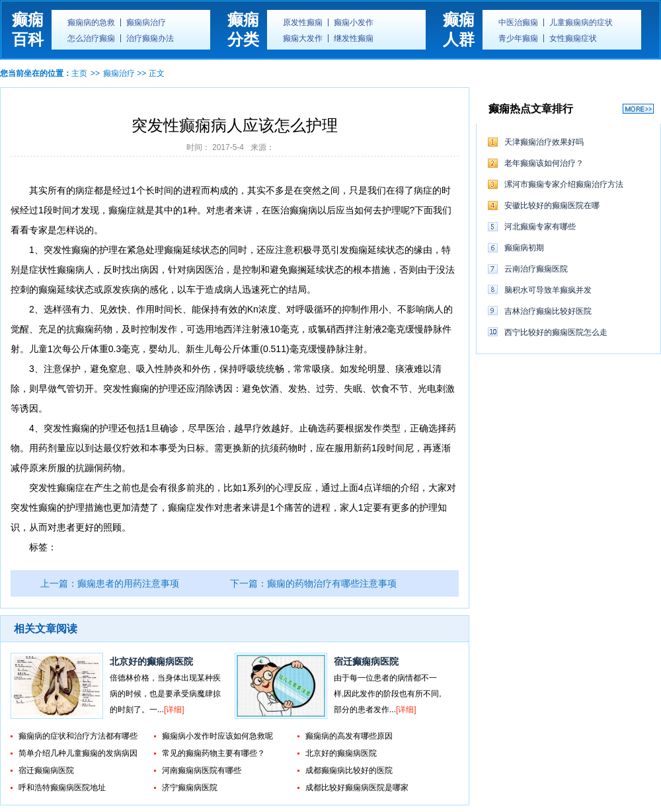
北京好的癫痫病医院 (151, 661)
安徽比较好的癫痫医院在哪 (552, 205)
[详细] (174, 710)
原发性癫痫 (303, 22)
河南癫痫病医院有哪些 (202, 770)
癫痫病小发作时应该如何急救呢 (217, 736)
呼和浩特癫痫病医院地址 (62, 788)
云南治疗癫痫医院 (536, 269)
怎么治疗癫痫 (91, 38)
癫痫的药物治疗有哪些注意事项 (332, 583)
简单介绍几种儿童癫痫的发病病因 (78, 753)
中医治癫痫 (518, 22)
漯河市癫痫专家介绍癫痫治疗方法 (564, 184)
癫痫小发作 (354, 22)
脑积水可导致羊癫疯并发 (548, 290)
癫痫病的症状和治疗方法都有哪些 (78, 736)
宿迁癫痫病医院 (366, 661)
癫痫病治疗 (146, 22)
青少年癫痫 (518, 38)
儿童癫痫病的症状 (581, 22)
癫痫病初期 (524, 248)
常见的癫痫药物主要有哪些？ (214, 753)
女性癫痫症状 (573, 38)
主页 (79, 73)
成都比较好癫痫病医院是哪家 (357, 788)
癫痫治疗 (119, 73)
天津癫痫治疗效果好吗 (544, 142)
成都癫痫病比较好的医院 (349, 770)
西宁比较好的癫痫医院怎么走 (556, 332)
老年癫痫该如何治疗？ (544, 163)
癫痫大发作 (303, 38)
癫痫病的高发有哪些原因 (349, 736)
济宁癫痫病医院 (190, 788)
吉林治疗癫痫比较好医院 (548, 311)
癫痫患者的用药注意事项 (128, 583)
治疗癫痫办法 (150, 38)
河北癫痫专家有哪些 (540, 227)
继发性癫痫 (354, 38)
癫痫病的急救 (91, 22)
